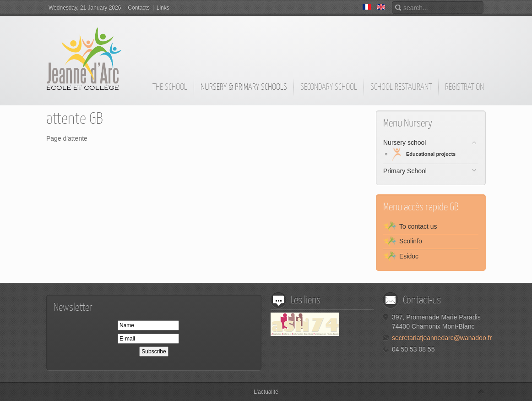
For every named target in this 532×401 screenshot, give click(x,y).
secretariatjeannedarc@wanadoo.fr (442, 338)
